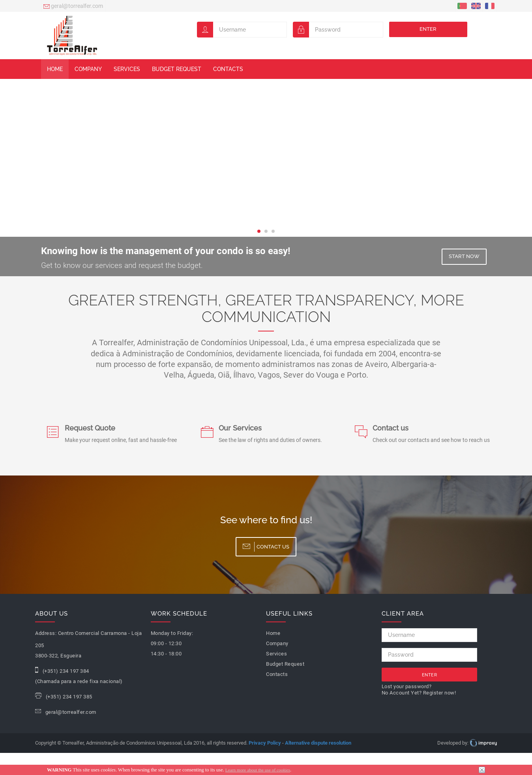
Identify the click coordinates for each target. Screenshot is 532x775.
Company (88, 69)
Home (55, 69)
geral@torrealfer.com (73, 7)
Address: (46, 633)
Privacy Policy (265, 743)
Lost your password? (407, 686)
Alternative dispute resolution (318, 743)
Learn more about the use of (258, 770)
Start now (464, 256)
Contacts (228, 69)
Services (127, 69)
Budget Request (177, 69)
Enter (428, 29)
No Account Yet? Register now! (419, 693)
